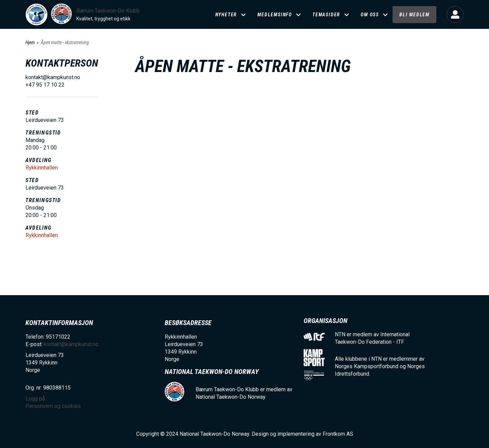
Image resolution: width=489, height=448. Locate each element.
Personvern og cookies (53, 406)
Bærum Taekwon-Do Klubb (108, 11)
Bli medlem (414, 15)
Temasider (326, 15)
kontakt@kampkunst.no (71, 344)
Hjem (30, 42)
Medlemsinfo (275, 15)
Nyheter (226, 15)
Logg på (455, 15)
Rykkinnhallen (42, 168)
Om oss (370, 15)
